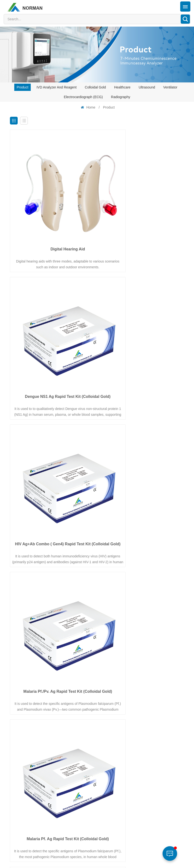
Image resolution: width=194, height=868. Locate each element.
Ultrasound (147, 87)
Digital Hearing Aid (52, 218)
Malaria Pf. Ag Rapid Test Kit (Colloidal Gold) (52, 454)
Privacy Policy (102, 861)
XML (82, 861)
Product (22, 87)
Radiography (121, 97)
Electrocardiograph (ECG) (83, 97)
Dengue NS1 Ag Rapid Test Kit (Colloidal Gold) (142, 221)
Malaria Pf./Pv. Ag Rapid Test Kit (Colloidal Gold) (142, 337)
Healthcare (122, 87)
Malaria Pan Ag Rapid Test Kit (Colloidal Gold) (142, 454)
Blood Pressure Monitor (52, 684)
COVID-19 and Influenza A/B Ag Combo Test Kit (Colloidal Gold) (52, 570)
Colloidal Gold (95, 87)
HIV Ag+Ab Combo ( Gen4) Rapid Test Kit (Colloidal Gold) (52, 337)
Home (88, 107)
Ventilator (170, 87)
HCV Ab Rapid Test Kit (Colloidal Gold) (142, 568)
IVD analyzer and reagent (57, 87)
